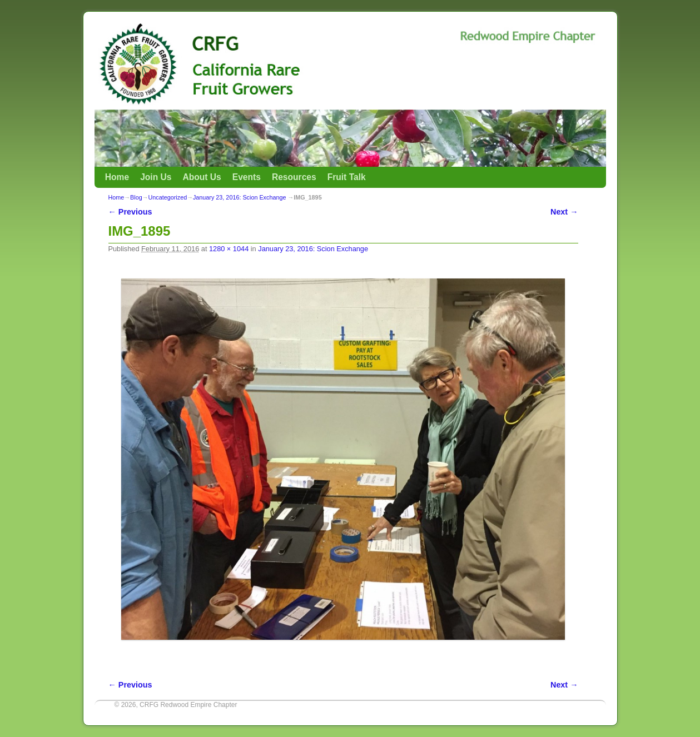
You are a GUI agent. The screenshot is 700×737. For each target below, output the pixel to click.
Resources (294, 177)
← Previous (130, 212)
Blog (136, 197)
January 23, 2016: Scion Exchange (239, 197)
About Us (202, 177)
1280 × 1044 (229, 249)
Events (247, 177)
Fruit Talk (347, 177)
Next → (564, 212)
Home (117, 177)
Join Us (156, 177)
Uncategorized (168, 197)
